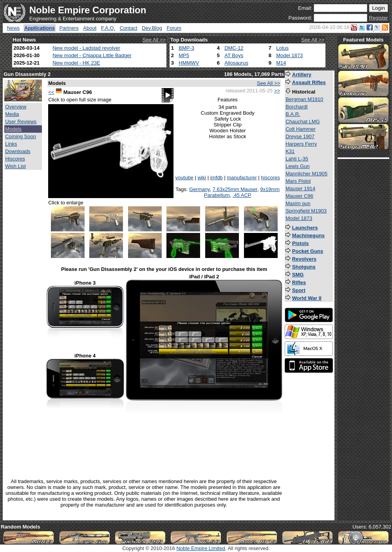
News (14, 28)
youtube (184, 178)
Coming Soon (21, 136)
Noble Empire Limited (201, 548)
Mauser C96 (299, 196)
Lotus (282, 48)
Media (12, 114)
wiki (202, 178)
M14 (281, 63)
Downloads (18, 151)
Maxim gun (298, 203)
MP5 (184, 55)
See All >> (154, 40)
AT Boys (234, 55)
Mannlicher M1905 (306, 174)
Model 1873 (289, 55)
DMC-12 (234, 48)
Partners (69, 28)
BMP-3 (186, 48)
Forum (174, 28)
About (90, 28)
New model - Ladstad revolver (86, 48)
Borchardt (296, 107)
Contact (129, 28)
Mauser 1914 (300, 189)
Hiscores (15, 159)
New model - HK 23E (76, 63)
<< (51, 92)
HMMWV (189, 63)
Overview (16, 107)
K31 (290, 151)
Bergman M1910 (304, 99)
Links (11, 144)
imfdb (217, 178)
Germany (200, 189)
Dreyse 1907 (300, 136)
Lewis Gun (297, 166)
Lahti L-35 (297, 159)
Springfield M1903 (306, 211)
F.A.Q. (108, 28)
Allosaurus (236, 63)
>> (277, 91)
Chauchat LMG (303, 122)
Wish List (15, 166)
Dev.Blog (152, 28)
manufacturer (242, 178)
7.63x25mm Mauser (235, 189)
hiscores (270, 178)
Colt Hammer (301, 129)
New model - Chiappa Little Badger (92, 55)
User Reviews (21, 122)
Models (13, 129)
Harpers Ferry (301, 144)
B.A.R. (293, 114)
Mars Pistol (298, 181)
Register (378, 18)
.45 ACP (242, 195)
